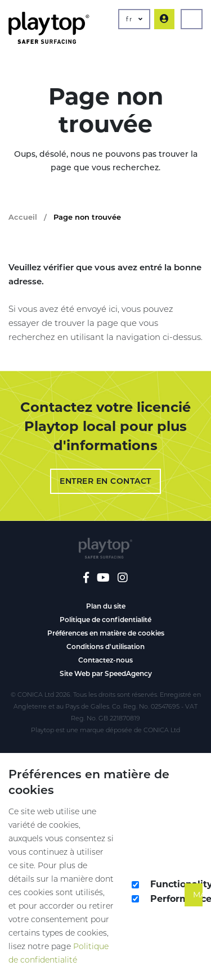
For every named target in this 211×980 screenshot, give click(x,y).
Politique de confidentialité (105, 620)
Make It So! (198, 895)
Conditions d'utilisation (105, 646)
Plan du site (106, 606)
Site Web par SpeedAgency (106, 673)
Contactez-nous (105, 660)
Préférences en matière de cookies (106, 633)
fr (134, 19)
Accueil (23, 217)
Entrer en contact (105, 481)
